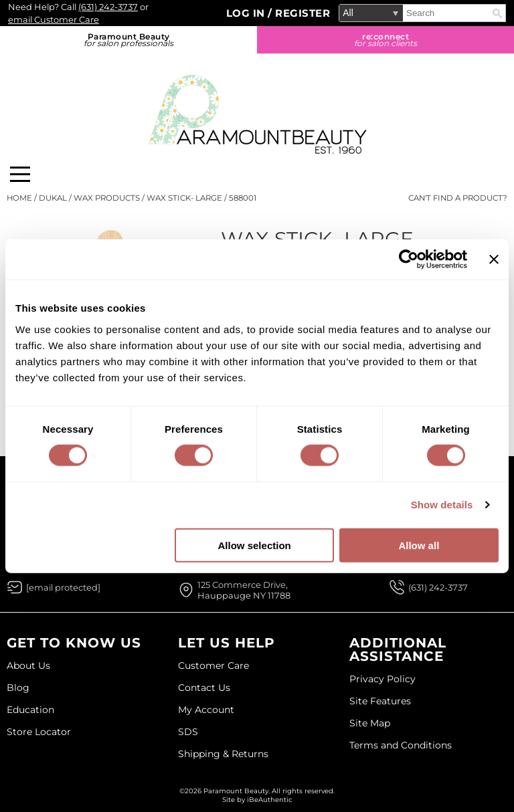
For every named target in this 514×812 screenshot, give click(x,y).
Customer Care (213, 666)
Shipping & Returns (223, 754)
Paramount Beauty (128, 40)
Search (497, 13)
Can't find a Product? (458, 198)
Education (30, 710)
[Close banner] (494, 260)
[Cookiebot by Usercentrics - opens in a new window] (409, 260)
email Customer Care (54, 19)
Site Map (370, 723)
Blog (18, 688)
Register (303, 13)
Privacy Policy (382, 679)
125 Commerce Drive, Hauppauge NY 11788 (244, 590)
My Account (206, 710)
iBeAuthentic (270, 800)
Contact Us (204, 688)
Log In (247, 13)
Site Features (380, 701)
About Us (28, 666)
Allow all (419, 545)
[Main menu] (20, 174)
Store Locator (39, 732)
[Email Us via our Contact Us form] (63, 587)
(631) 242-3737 (108, 7)
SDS (188, 732)
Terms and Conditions (401, 745)
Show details (442, 505)
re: (385, 40)
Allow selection (255, 545)
